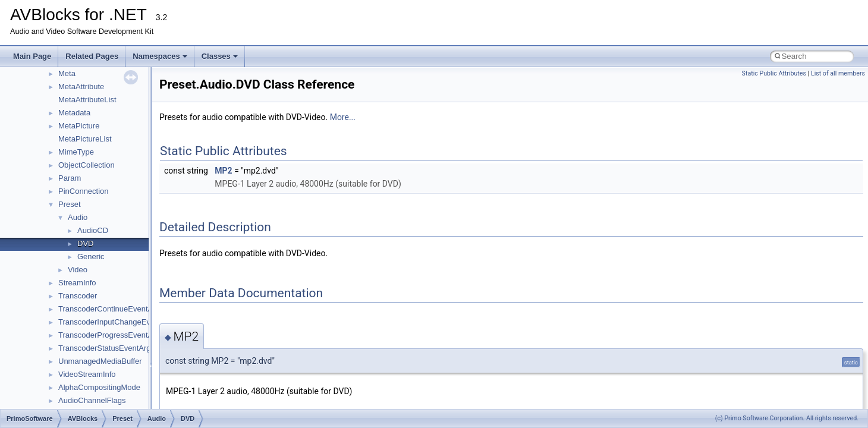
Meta (67, 73)
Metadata (74, 113)
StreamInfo (77, 283)
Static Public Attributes (774, 73)
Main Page (32, 56)
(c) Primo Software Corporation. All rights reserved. (787, 418)
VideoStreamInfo (87, 374)
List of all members (838, 73)
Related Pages (92, 56)
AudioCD (93, 230)
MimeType (76, 152)
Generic (91, 257)
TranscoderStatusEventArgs (106, 348)
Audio (78, 217)
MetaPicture (79, 126)
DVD (85, 243)
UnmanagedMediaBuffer (100, 361)
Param (70, 178)
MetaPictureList (85, 139)
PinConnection (84, 191)
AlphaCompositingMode (99, 387)
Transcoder (78, 296)
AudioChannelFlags (92, 400)
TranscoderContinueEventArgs (111, 309)
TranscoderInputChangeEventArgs (118, 322)
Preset (70, 204)
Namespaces (160, 56)
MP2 (223, 171)
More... (343, 117)
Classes (220, 56)
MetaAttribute (81, 86)
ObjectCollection (87, 165)
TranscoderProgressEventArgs (111, 335)
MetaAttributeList (87, 100)
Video (78, 270)
